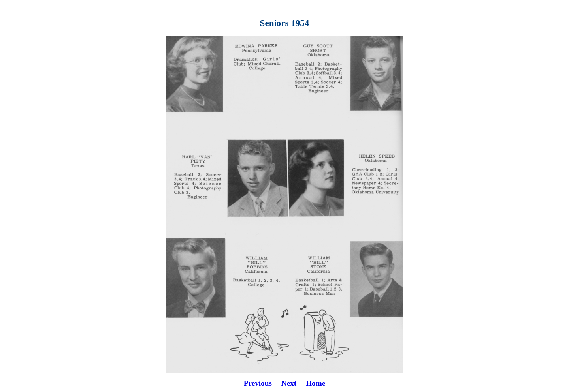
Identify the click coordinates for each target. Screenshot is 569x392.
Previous (258, 383)
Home (316, 383)
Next (289, 383)
